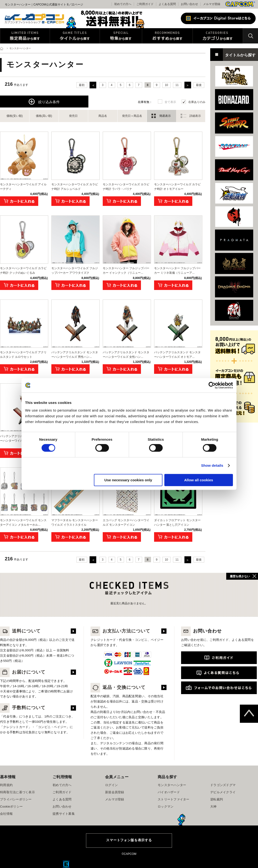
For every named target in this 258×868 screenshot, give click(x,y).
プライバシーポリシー (16, 799)
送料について (20, 631)
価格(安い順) (15, 116)
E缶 (66, 864)
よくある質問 (167, 4)
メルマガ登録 (212, 4)
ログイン (111, 785)
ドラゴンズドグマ (223, 785)
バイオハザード (169, 792)
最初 (82, 85)
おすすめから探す (167, 36)
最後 (199, 85)
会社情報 (6, 814)
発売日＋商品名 (132, 116)
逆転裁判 (217, 799)
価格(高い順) (44, 116)
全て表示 (170, 102)
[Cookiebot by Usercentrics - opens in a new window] (212, 385)
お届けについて (23, 672)
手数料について (23, 708)
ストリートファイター (174, 799)
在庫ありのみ (197, 102)
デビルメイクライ (223, 792)
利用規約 (6, 785)
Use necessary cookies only (128, 480)
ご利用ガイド (62, 792)
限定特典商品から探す (25, 36)
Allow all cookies (199, 480)
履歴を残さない (240, 576)
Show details (212, 465)
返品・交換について (118, 687)
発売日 (73, 116)
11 (177, 85)
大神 (213, 806)
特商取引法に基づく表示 (17, 792)
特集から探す (121, 36)
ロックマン (166, 806)
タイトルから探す (75, 36)
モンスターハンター (172, 785)
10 (166, 85)
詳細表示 (195, 116)
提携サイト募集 (64, 814)
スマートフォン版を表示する (129, 840)
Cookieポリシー (11, 806)
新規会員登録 (115, 792)
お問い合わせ (189, 4)
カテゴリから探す (218, 36)
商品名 (103, 116)
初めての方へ (62, 785)
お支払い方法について (120, 631)
